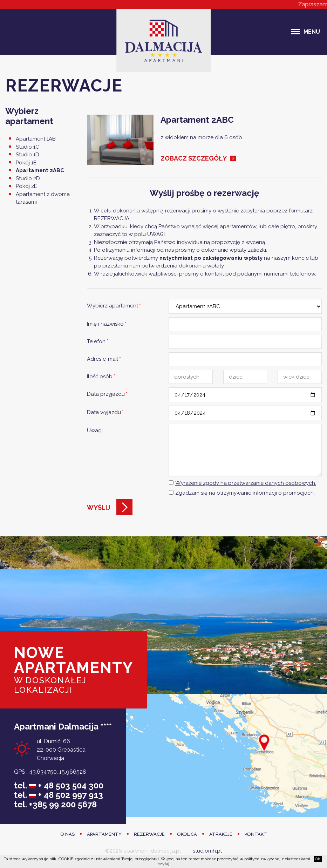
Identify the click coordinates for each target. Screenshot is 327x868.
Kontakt (256, 834)
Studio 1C (28, 147)
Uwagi (95, 430)
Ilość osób (101, 377)
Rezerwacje (149, 834)
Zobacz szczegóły (194, 158)
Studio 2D (28, 178)
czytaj (163, 864)
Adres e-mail (104, 359)
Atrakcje (221, 834)
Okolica (187, 834)
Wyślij (99, 507)
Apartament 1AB (36, 139)
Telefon (98, 341)
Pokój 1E (26, 163)
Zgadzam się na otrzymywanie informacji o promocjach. (245, 493)
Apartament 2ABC (40, 170)
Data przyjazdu (107, 394)
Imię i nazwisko (107, 324)
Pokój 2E (26, 186)
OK (318, 859)
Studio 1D (28, 155)
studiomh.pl (207, 851)
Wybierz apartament (114, 306)
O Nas (67, 834)
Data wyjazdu (105, 412)
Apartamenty (104, 834)
